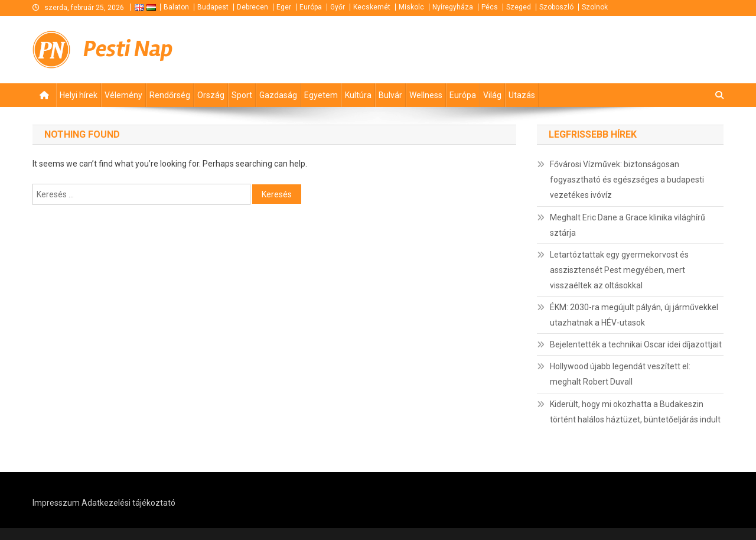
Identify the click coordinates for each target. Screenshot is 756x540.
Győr (338, 7)
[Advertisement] (582, 48)
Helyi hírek (79, 95)
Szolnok (595, 7)
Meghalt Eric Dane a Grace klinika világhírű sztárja (628, 225)
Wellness (426, 95)
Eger (284, 7)
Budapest (213, 7)
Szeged (519, 7)
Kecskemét (372, 7)
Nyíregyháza (453, 7)
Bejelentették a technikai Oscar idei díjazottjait (636, 344)
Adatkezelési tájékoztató (128, 503)
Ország (211, 95)
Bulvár (390, 95)
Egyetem (321, 95)
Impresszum (56, 503)
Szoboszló (556, 7)
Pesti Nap (128, 49)
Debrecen (252, 7)
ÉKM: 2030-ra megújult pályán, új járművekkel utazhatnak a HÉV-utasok (634, 315)
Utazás (522, 95)
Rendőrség (170, 95)
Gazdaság (278, 95)
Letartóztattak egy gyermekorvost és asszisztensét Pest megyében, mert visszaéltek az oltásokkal (619, 270)
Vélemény (123, 95)
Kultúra (358, 95)
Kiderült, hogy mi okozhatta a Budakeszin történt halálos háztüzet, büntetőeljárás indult (635, 412)
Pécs (490, 7)
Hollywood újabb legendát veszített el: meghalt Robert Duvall (620, 374)
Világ (492, 95)
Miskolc (411, 7)
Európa (311, 7)
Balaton (176, 7)
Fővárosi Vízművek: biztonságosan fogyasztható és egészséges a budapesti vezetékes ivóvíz (627, 180)
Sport (242, 95)
